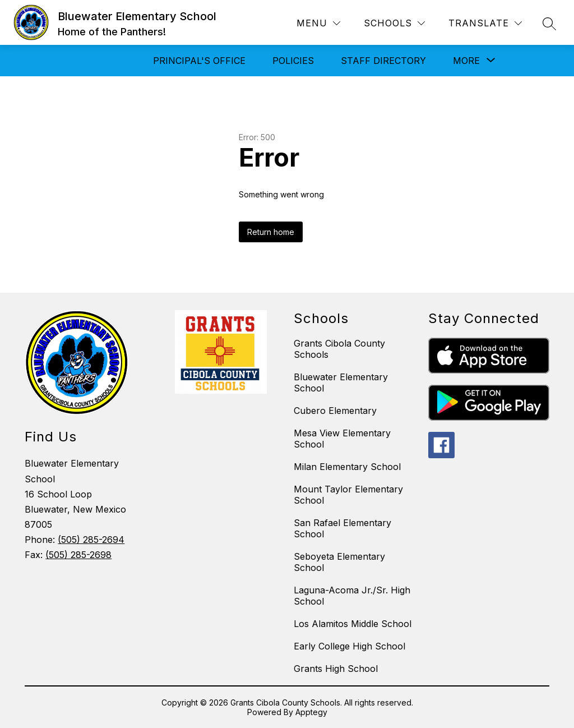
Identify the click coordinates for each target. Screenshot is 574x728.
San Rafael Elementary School (342, 528)
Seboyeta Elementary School (339, 562)
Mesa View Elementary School (342, 439)
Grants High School (336, 669)
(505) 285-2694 (91, 540)
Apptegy (311, 712)
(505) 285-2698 (78, 555)
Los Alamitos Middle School (353, 624)
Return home (271, 232)
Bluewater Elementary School (341, 383)
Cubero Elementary (335, 411)
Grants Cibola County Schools (339, 349)
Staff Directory (383, 61)
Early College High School (350, 646)
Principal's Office (199, 61)
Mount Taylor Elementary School (348, 495)
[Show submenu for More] (466, 61)
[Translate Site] (485, 23)
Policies (293, 61)
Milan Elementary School (347, 467)
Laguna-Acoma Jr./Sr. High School (352, 596)
